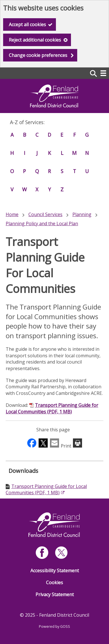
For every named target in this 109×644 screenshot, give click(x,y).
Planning (82, 214)
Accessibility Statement (55, 571)
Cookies (54, 583)
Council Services (45, 214)
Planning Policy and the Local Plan (42, 223)
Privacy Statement (55, 594)
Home (12, 214)
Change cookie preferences (38, 55)
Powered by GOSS (54, 626)
